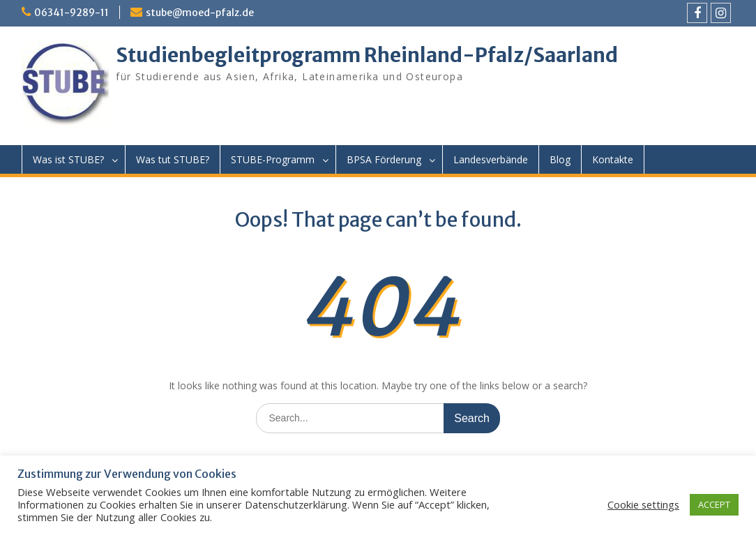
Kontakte (613, 159)
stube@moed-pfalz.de (200, 13)
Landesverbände (491, 159)
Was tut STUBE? (173, 159)
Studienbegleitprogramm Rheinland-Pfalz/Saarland (367, 55)
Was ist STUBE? (68, 159)
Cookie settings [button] (643, 504)
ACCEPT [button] (714, 504)
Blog (560, 159)
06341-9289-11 (71, 13)
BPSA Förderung (384, 159)
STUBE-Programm (273, 159)
